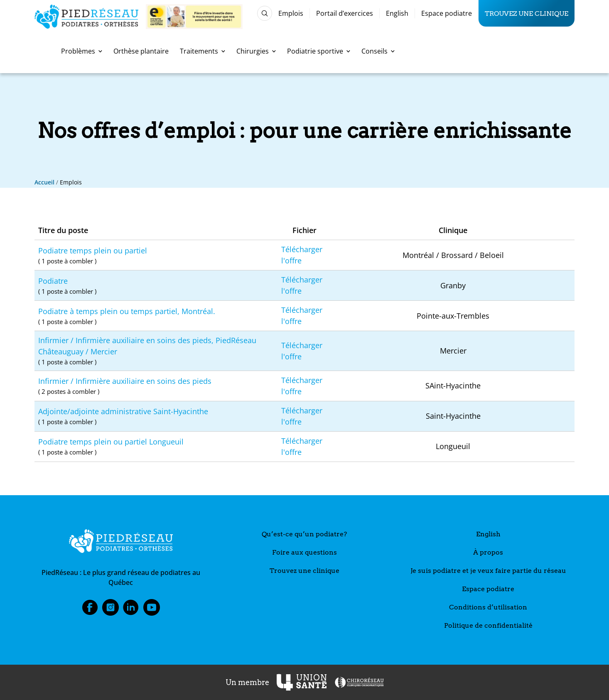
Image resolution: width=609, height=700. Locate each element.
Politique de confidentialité (488, 625)
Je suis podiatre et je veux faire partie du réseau (488, 571)
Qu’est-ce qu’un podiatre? (304, 534)
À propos (488, 552)
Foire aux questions (304, 552)
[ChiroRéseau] (359, 682)
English (397, 13)
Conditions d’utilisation (488, 607)
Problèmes (82, 51)
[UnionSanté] (302, 682)
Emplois (291, 13)
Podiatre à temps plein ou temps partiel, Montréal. (156, 316)
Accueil (44, 182)
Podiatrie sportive (319, 51)
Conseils (378, 51)
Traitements (203, 51)
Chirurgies (256, 51)
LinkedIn (131, 610)
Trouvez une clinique (527, 13)
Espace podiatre (447, 13)
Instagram (111, 610)
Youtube (152, 610)
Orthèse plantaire (141, 51)
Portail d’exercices (345, 13)
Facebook (90, 610)
